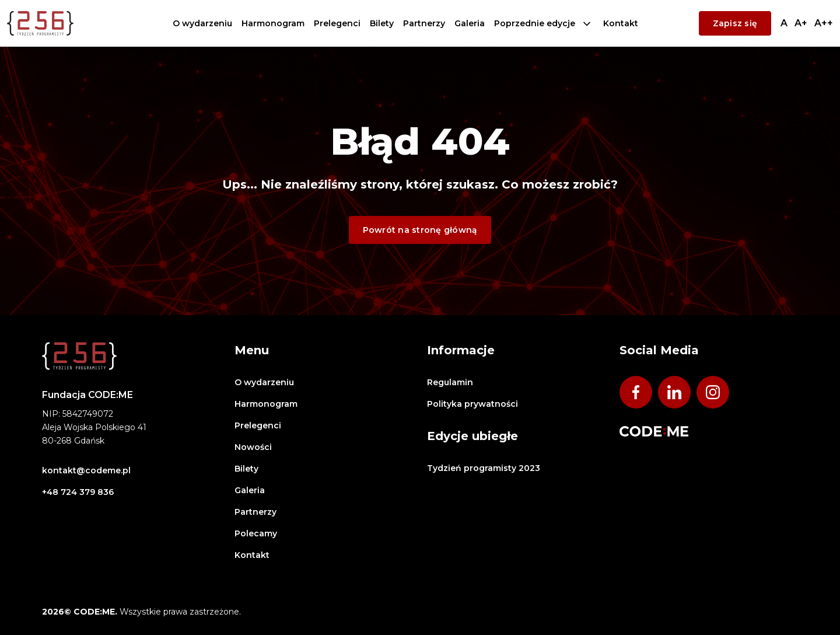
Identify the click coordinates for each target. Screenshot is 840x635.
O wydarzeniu (202, 23)
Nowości (253, 447)
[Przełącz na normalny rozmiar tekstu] (784, 23)
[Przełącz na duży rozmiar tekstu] (824, 23)
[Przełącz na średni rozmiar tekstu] (801, 23)
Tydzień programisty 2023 (484, 468)
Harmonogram (273, 23)
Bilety (382, 23)
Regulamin (450, 382)
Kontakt (621, 23)
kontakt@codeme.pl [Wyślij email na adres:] (86, 470)
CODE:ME (668, 24)
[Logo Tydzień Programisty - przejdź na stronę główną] (40, 23)
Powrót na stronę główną (420, 230)
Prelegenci (337, 23)
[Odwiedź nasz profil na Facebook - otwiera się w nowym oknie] (636, 392)
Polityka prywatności (473, 404)
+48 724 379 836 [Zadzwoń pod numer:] (78, 492)
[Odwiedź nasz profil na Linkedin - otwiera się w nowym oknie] (674, 392)
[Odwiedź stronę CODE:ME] (654, 431)
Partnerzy (424, 23)
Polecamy (256, 533)
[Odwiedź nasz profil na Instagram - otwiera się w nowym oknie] (713, 392)
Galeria (470, 23)
